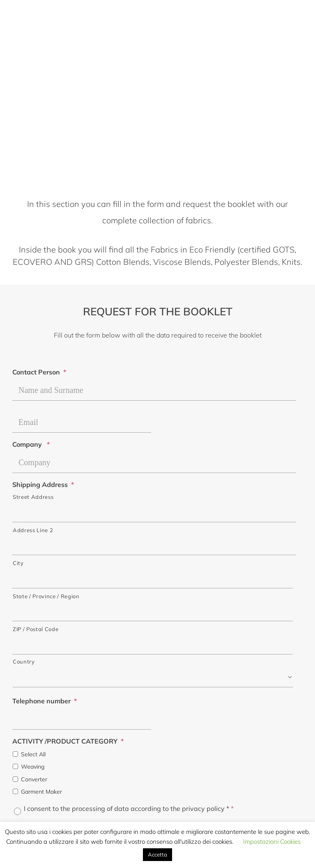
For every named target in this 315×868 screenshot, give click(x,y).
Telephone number (45, 701)
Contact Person (39, 372)
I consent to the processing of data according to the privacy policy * (129, 808)
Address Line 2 (33, 530)
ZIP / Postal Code (36, 629)
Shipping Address (43, 485)
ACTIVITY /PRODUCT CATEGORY (68, 741)
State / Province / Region (46, 596)
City (18, 563)
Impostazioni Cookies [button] (272, 842)
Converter (34, 779)
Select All (33, 754)
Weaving (33, 767)
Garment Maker (41, 792)
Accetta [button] (157, 854)
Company (31, 444)
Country (24, 661)
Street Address (33, 497)
